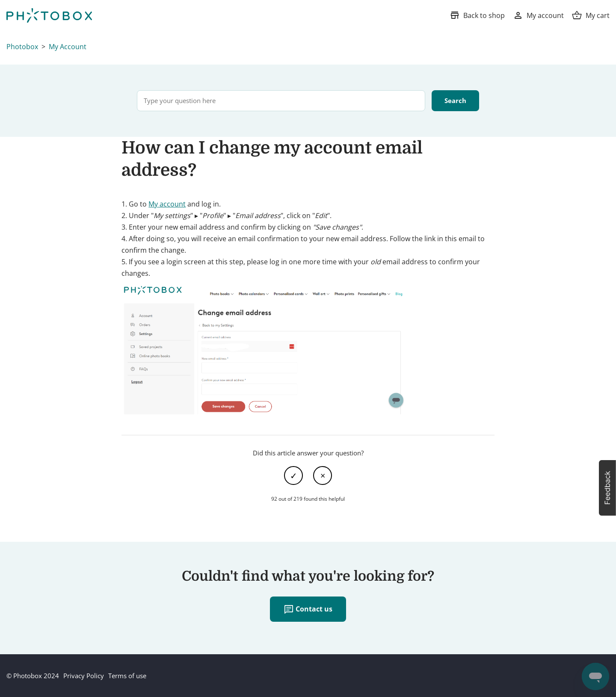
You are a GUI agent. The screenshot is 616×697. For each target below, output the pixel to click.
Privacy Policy (84, 676)
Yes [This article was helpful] (293, 475)
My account (167, 204)
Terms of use (127, 676)
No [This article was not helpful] (323, 475)
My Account (68, 47)
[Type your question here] (281, 101)
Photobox (22, 47)
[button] (607, 488)
